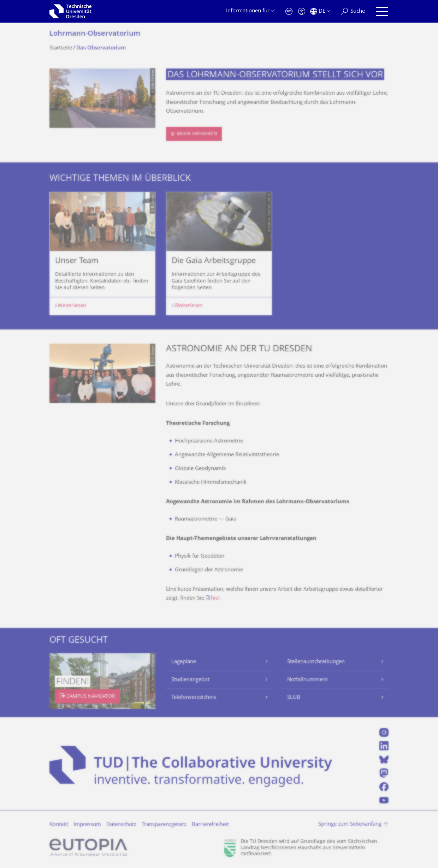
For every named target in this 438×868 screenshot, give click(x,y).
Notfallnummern (307, 680)
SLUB (294, 698)
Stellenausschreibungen (316, 662)
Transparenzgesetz (164, 825)
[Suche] (353, 11)
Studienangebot (190, 680)
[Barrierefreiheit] (302, 11)
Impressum (87, 825)
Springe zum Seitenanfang (350, 824)
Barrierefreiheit (210, 825)
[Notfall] (289, 11)
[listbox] (219, 254)
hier (216, 598)
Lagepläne (184, 662)
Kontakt (59, 825)
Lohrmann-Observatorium (95, 34)
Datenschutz (121, 825)
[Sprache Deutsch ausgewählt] (320, 11)
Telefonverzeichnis (194, 698)
